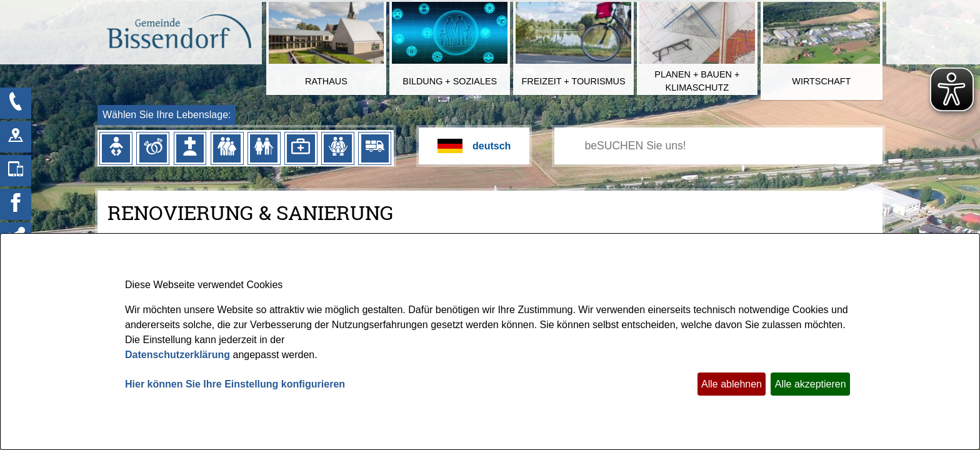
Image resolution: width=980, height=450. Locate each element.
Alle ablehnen (732, 384)
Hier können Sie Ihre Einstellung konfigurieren (235, 384)
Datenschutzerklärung (177, 355)
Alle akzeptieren (811, 384)
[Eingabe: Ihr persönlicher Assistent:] (732, 146)
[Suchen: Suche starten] (572, 146)
